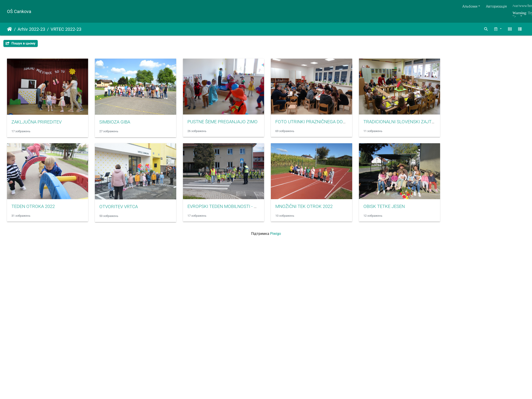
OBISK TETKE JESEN (403, 213)
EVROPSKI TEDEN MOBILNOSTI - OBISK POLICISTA (247, 213)
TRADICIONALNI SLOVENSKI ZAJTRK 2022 (425, 125)
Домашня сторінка (10, 29)
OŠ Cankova (19, 11)
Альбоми (470, 6)
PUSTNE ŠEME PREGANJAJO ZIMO (232, 125)
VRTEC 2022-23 (66, 29)
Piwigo (276, 240)
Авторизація (496, 6)
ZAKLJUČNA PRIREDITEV (37, 125)
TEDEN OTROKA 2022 (33, 213)
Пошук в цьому (21, 43)
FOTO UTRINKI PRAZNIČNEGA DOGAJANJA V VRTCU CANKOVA (353, 125)
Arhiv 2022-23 (31, 29)
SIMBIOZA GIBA (119, 125)
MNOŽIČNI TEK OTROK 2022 (318, 213)
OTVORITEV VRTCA (123, 213)
